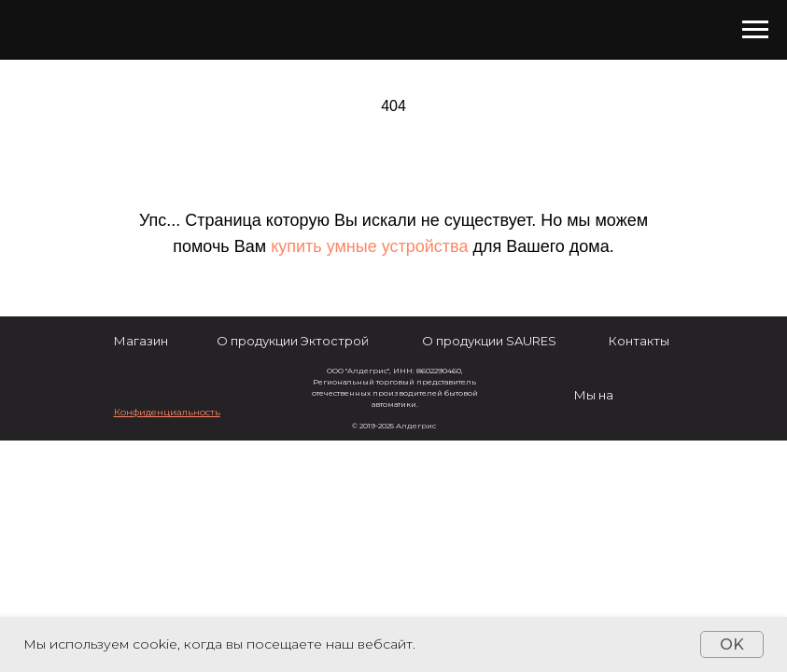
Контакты (639, 341)
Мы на (594, 395)
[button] (167, 412)
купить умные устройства (369, 246)
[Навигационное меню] (755, 30)
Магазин (141, 341)
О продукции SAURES (489, 341)
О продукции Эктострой (293, 341)
